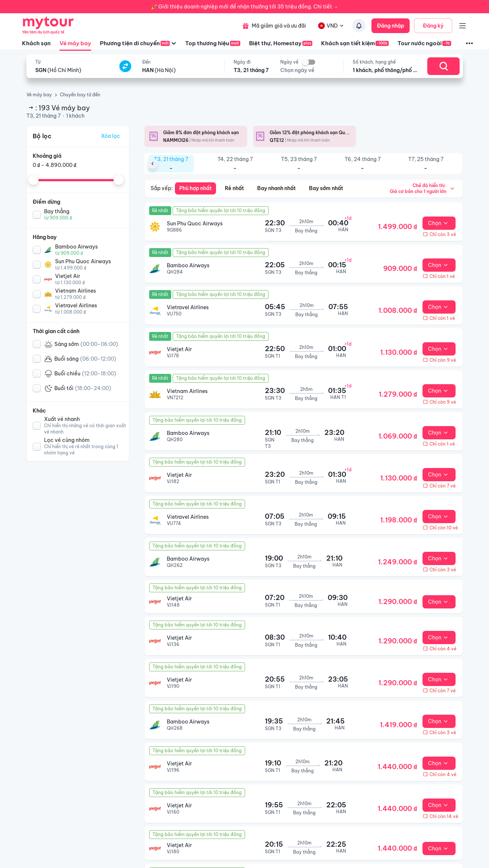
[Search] (443, 66)
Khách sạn (36, 43)
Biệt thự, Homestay (281, 43)
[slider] (33, 180)
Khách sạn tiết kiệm (355, 43)
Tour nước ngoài (424, 43)
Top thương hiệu (213, 43)
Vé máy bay (75, 45)
